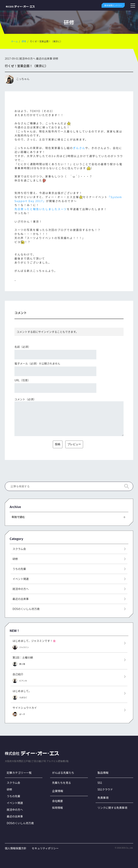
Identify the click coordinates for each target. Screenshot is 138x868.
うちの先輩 (13, 796)
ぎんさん (79, 148)
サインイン (45, 332)
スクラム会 (13, 783)
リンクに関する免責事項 (112, 808)
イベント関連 (15, 803)
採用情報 (57, 808)
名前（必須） (23, 347)
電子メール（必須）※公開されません (37, 363)
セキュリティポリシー (45, 848)
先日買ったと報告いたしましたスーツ (41, 209)
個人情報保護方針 (16, 848)
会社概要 (57, 801)
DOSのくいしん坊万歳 (20, 823)
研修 (24, 41)
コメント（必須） (25, 399)
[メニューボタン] (133, 5)
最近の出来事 (44, 58)
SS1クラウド (105, 789)
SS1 (100, 783)
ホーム (14, 41)
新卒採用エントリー (113, 5)
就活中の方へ (27, 58)
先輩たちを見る (61, 783)
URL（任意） (22, 380)
